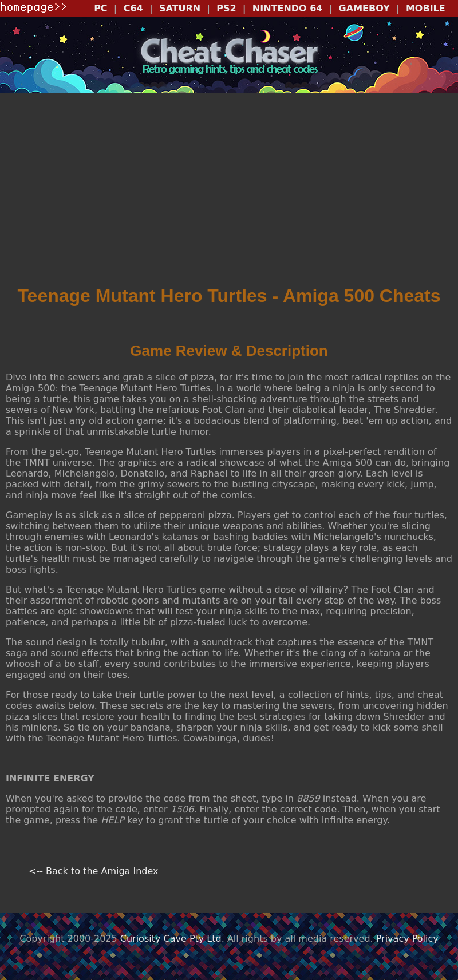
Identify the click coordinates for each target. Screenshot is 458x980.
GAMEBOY (364, 8)
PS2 (226, 8)
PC (100, 8)
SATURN (180, 8)
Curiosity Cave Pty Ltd (171, 939)
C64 (133, 8)
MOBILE (426, 8)
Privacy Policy (407, 939)
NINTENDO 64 (288, 8)
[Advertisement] (229, 193)
